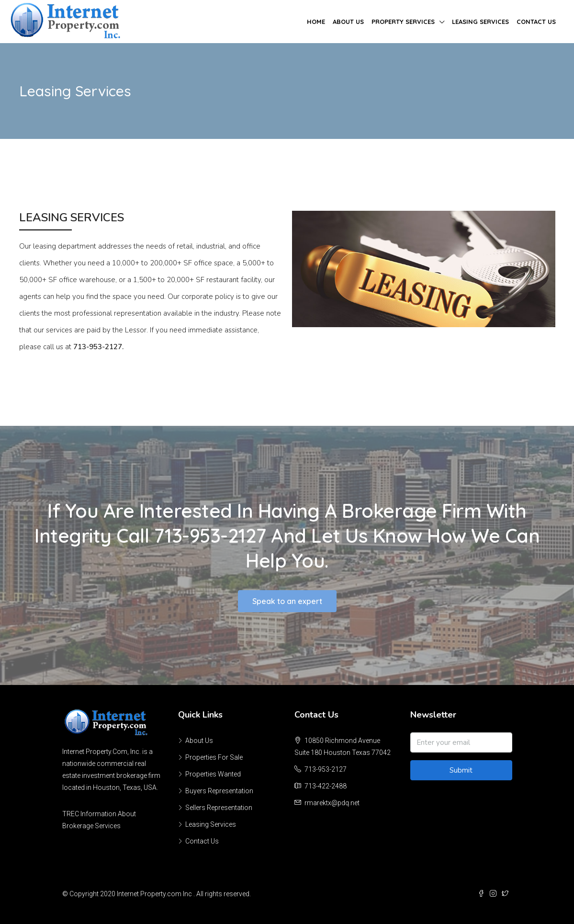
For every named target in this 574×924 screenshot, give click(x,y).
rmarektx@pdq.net (332, 803)
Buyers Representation (219, 791)
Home (316, 22)
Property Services (403, 22)
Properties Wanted (213, 774)
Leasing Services (480, 22)
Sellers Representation (219, 808)
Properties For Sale (214, 757)
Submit (461, 770)
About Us (348, 22)
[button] (287, 601)
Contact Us (536, 22)
